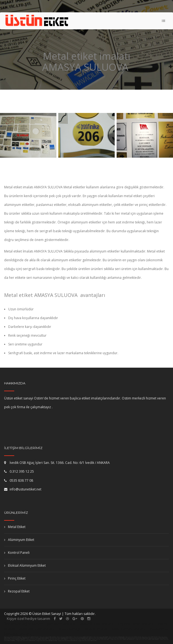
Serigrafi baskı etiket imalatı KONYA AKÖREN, (26, 641)
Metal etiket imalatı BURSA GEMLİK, (65, 637)
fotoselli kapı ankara (96, 624)
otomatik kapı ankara (37, 629)
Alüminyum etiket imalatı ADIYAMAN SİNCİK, (79, 638)
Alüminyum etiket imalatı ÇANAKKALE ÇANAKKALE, (15, 639)
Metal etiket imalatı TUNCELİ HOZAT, (133, 637)
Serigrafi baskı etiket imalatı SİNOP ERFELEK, (68, 641)
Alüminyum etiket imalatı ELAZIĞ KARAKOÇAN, (138, 638)
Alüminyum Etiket (19, 540)
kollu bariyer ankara (129, 629)
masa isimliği (70, 629)
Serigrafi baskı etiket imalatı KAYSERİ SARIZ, (88, 641)
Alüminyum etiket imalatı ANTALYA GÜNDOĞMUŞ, (37, 639)
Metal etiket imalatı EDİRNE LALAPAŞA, (48, 637)
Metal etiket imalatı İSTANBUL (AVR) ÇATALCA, (83, 637)
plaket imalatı (96, 629)
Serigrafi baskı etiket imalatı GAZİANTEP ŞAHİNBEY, (80, 639)
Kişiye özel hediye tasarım (28, 619)
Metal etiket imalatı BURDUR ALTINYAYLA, (13, 637)
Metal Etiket (15, 527)
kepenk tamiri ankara (136, 624)
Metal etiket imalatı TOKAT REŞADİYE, (117, 637)
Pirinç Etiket (15, 578)
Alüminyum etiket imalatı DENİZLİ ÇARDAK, (40, 638)
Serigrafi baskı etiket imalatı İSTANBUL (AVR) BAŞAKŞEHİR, (122, 639)
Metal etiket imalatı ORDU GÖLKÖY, (150, 637)
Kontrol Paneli (17, 553)
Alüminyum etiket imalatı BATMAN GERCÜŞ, (98, 638)
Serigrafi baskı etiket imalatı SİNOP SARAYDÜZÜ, (58, 639)
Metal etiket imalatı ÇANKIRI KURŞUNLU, (30, 637)
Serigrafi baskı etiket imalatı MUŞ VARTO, (101, 639)
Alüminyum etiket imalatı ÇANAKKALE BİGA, (59, 638)
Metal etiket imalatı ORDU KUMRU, (101, 637)
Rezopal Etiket (17, 591)
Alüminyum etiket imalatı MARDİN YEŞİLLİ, (21, 638)
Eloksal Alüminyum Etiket (25, 565)
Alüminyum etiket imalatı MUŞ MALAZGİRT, (158, 638)
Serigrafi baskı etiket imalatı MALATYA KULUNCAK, (47, 641)
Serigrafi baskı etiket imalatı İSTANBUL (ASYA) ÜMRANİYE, (147, 639)
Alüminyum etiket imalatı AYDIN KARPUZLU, (118, 638)
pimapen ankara (61, 624)
